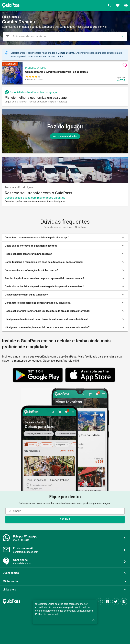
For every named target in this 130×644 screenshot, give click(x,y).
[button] (65, 73)
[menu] (7, 36)
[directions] (123, 36)
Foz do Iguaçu (10, 17)
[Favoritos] (118, 5)
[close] (93, 620)
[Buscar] (110, 5)
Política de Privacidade (47, 614)
